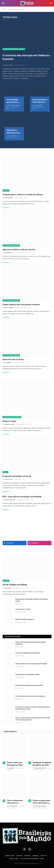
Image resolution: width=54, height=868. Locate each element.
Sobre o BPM (9, 856)
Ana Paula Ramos (13, 136)
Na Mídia (28, 856)
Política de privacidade (29, 859)
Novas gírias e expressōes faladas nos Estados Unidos (32, 600)
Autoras (19, 856)
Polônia (6, 581)
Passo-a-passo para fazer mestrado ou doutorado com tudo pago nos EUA (33, 719)
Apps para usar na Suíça (13, 359)
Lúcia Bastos (8, 363)
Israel (5, 472)
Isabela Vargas (9, 308)
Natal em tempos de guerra (25, 619)
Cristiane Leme (13, 806)
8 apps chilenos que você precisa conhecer (21, 305)
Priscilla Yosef (8, 479)
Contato (44, 856)
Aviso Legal (14, 859)
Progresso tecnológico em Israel (17, 476)
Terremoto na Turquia (23, 609)
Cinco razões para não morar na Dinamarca (30, 696)
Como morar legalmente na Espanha (28, 653)
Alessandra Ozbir (9, 424)
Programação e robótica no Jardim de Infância (23, 195)
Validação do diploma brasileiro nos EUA (29, 685)
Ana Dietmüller (9, 198)
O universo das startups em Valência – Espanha (27, 57)
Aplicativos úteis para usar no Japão (13, 132)
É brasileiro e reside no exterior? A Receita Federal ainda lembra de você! (33, 708)
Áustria (6, 190)
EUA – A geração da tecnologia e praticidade (22, 497)
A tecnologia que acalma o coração (13, 101)
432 (9, 770)
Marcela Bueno (8, 65)
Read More (6, 208)
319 (44, 808)
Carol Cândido (38, 105)
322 (13, 808)
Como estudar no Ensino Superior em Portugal (31, 664)
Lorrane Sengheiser (10, 500)
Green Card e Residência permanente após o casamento (31, 643)
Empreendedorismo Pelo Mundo (14, 49)
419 (41, 770)
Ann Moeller (8, 588)
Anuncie (36, 856)
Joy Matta (11, 768)
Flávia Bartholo (9, 253)
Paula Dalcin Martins (40, 806)
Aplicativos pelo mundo (11, 245)
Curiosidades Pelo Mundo (12, 417)
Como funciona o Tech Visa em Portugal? (40, 101)
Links (42, 859)
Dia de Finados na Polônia (15, 585)
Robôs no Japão (9, 421)
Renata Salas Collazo (41, 768)
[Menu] (3, 3)
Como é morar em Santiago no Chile (27, 675)
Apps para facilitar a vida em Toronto (19, 250)
